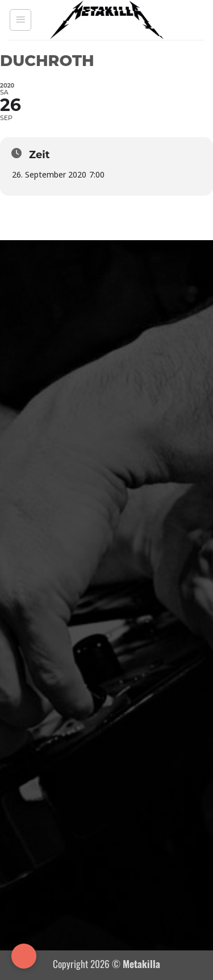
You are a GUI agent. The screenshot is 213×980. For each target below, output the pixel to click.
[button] (20, 20)
